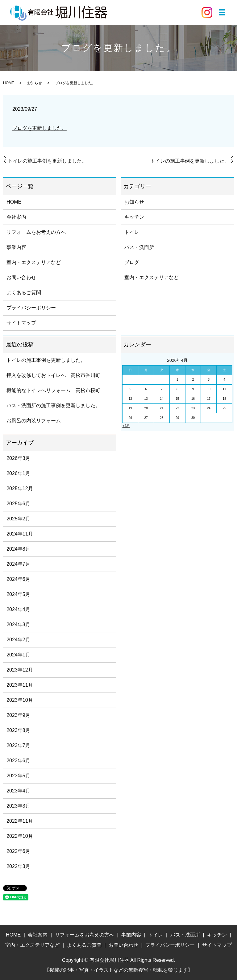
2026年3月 (18, 458)
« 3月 (126, 426)
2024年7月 (18, 564)
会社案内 (16, 217)
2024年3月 (18, 624)
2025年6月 (18, 504)
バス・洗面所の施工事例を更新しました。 (53, 405)
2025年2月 (18, 519)
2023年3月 (18, 806)
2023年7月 (18, 745)
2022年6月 (18, 851)
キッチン (134, 217)
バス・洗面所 (139, 247)
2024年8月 (18, 549)
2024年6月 (18, 579)
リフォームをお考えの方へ (36, 232)
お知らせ (35, 83)
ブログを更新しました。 (39, 128)
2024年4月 (18, 609)
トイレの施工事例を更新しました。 (47, 161)
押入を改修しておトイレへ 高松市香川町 (53, 375)
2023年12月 (20, 670)
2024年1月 (18, 655)
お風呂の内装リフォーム (34, 421)
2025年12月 (20, 488)
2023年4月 (18, 791)
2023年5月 (18, 776)
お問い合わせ (21, 277)
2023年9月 (18, 715)
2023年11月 (20, 685)
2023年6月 (18, 761)
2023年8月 (18, 730)
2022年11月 (20, 821)
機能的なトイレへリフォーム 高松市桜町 (53, 390)
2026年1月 (18, 473)
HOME (9, 83)
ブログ (132, 262)
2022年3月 (18, 866)
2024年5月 (18, 594)
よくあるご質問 (24, 293)
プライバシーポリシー (31, 308)
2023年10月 (20, 700)
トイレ (132, 232)
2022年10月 (20, 836)
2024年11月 (20, 534)
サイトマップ (21, 323)
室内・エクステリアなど (34, 262)
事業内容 (16, 247)
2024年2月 (18, 640)
